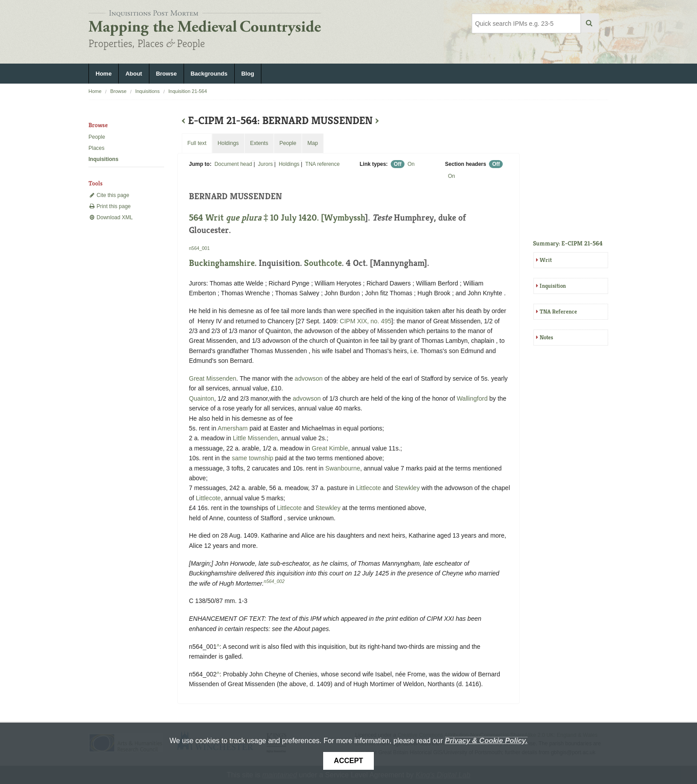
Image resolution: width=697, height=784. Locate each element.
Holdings (289, 164)
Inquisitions (147, 91)
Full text (197, 143)
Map (312, 143)
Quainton (202, 398)
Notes (546, 337)
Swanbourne (343, 468)
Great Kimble (330, 448)
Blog (248, 74)
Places (96, 148)
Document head (233, 164)
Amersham (233, 428)
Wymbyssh (344, 218)
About (134, 74)
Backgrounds (209, 74)
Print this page (110, 206)
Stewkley (407, 488)
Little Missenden (255, 438)
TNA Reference (558, 312)
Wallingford (472, 398)
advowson (309, 378)
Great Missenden (213, 378)
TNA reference (322, 164)
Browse (166, 74)
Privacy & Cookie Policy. (486, 741)
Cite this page (109, 195)
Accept (348, 761)
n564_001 (199, 248)
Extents (259, 143)
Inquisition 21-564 (188, 91)
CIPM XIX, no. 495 (365, 321)
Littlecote (369, 488)
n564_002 (274, 581)
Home (104, 74)
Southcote (323, 263)
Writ (546, 260)
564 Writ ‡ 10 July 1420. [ (256, 218)
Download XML (111, 217)
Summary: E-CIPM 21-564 (568, 243)
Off (398, 164)
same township (253, 458)
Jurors (265, 164)
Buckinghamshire (222, 263)
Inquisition (553, 286)
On (411, 164)
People (97, 137)
